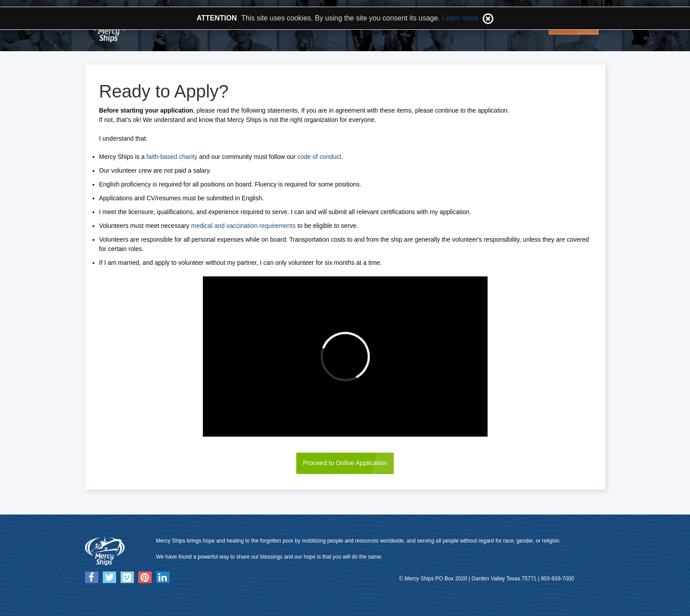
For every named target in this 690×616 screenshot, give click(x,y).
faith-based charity (173, 157)
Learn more (460, 18)
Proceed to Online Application (345, 463)
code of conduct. (320, 157)
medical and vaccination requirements (244, 226)
